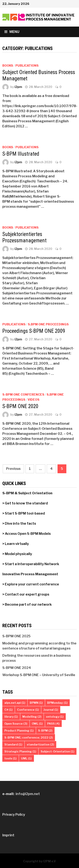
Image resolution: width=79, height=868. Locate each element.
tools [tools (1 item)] (11, 758)
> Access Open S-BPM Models (27, 534)
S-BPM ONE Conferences (23, 394)
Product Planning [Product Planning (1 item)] (19, 731)
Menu (12, 32)
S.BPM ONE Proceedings (48, 324)
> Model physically (17, 554)
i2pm (18, 87)
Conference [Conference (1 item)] (28, 710)
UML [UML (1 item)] (26, 758)
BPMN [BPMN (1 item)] (36, 703)
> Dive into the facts (19, 524)
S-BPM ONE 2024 (17, 668)
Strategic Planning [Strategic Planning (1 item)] (20, 751)
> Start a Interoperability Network (31, 564)
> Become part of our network (27, 604)
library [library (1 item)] (11, 717)
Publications (27, 65)
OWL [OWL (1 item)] (37, 724)
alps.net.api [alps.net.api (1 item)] (15, 703)
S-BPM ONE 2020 (20, 406)
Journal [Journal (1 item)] (51, 710)
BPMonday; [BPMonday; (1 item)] (57, 703)
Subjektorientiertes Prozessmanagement (24, 237)
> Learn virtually (16, 544)
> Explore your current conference (31, 584)
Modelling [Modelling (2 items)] (32, 717)
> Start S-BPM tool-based (24, 513)
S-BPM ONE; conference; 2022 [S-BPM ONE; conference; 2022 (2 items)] (29, 737)
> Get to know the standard (25, 503)
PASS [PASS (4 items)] (53, 724)
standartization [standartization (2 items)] (40, 744)
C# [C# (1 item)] (9, 710)
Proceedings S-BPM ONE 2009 (34, 331)
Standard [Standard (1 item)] (13, 744)
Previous (13, 469)
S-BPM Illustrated (21, 154)
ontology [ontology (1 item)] (55, 717)
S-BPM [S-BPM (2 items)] (45, 731)
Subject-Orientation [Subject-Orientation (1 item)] (58, 751)
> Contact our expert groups (26, 594)
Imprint (8, 835)
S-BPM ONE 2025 (16, 636)
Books (8, 65)
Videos (33, 400)
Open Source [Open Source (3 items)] (16, 724)
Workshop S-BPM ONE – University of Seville (39, 675)
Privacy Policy (14, 815)
